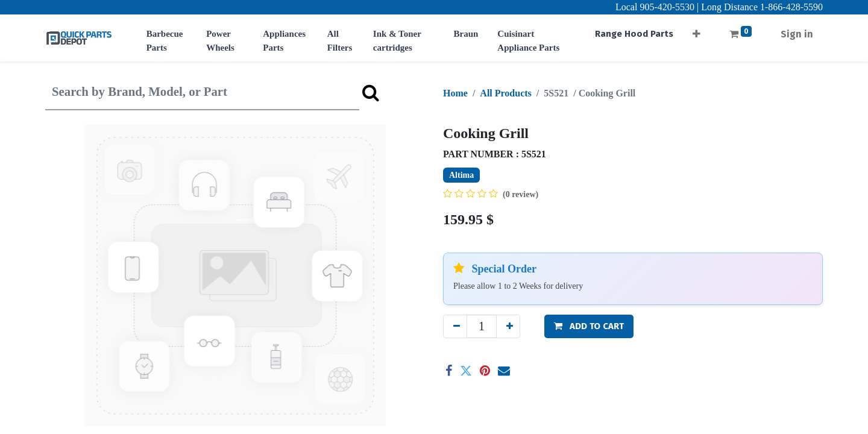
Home (455, 93)
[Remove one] (455, 326)
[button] (697, 30)
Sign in (797, 34)
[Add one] (508, 326)
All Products (505, 93)
